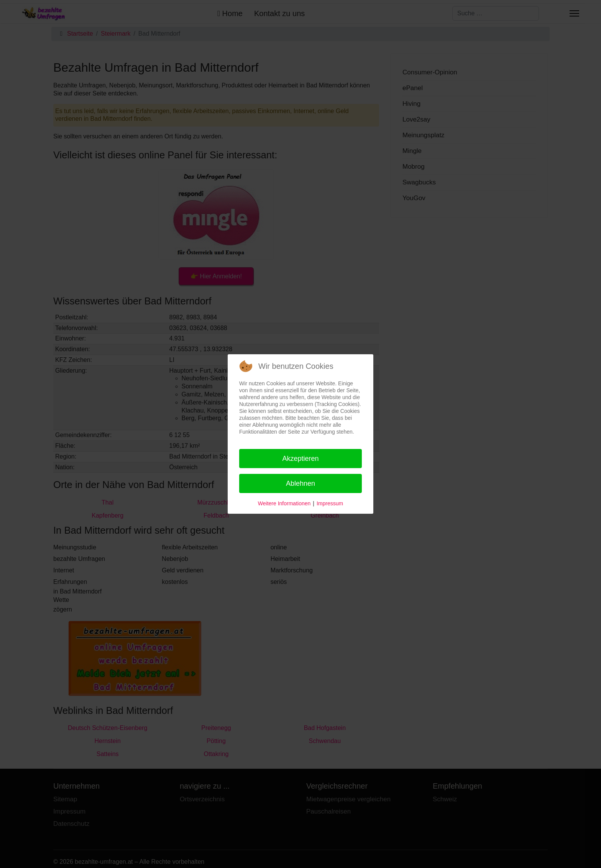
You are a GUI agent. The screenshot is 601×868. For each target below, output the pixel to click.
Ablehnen (300, 483)
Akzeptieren (300, 459)
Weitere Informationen (284, 503)
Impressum (330, 503)
